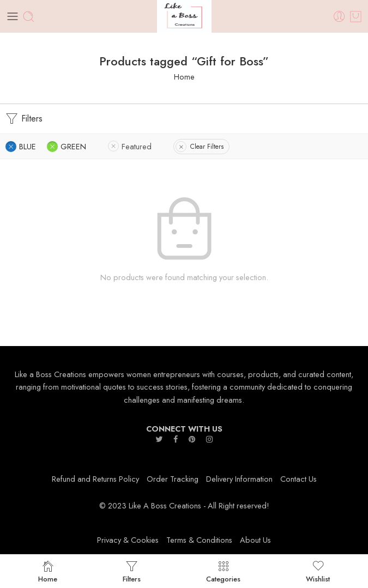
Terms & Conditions (199, 540)
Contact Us (298, 479)
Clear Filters (207, 147)
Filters (24, 119)
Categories (223, 571)
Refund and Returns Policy (95, 479)
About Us (255, 540)
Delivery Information (239, 479)
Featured (137, 146)
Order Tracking (173, 479)
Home (184, 77)
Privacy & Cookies (128, 540)
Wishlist (318, 571)
